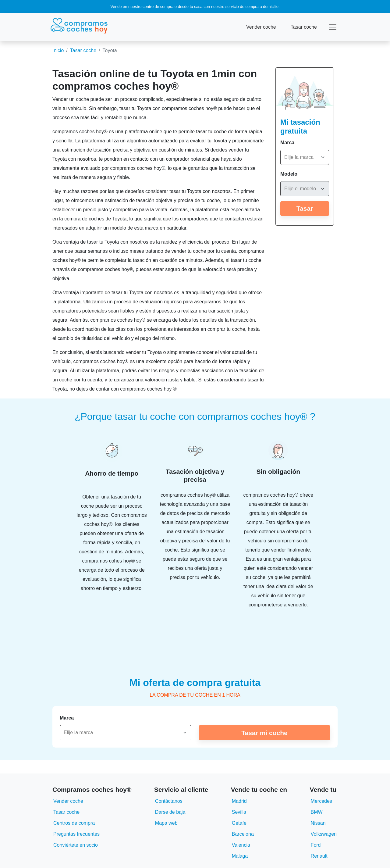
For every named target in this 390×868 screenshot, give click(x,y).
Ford (316, 845)
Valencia (241, 845)
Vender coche (261, 27)
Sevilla (239, 812)
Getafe (239, 823)
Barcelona (243, 834)
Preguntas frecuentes (76, 834)
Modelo (289, 174)
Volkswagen (324, 834)
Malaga (240, 856)
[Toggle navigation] (333, 27)
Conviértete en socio (76, 845)
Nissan (318, 823)
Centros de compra (74, 823)
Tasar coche (304, 27)
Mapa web (166, 823)
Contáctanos (169, 801)
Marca (287, 143)
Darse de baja (170, 812)
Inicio (58, 50)
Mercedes (321, 801)
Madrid (239, 801)
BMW (317, 812)
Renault (319, 856)
